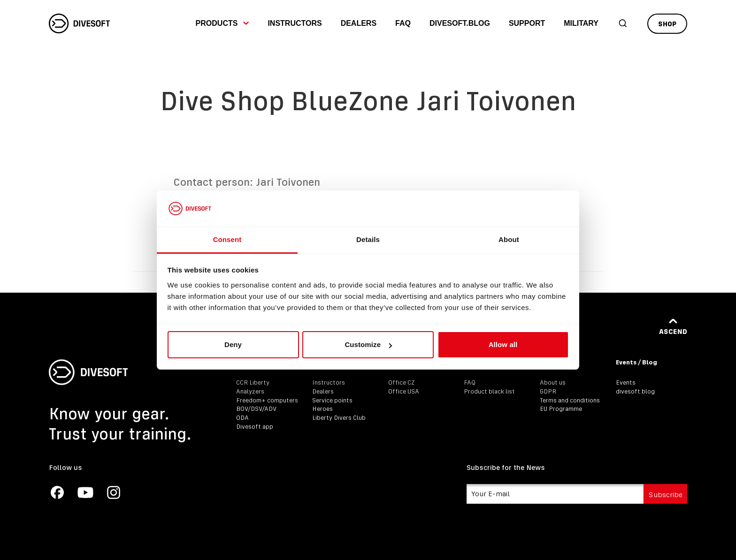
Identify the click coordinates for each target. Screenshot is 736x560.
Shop (667, 24)
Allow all (503, 344)
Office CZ (402, 382)
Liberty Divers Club (339, 418)
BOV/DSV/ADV (256, 409)
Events (626, 382)
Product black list (489, 391)
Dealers (359, 23)
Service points (332, 400)
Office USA (404, 391)
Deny (233, 344)
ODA (242, 418)
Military (581, 23)
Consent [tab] (227, 239)
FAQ (403, 23)
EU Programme (561, 409)
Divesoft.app (255, 427)
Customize (368, 344)
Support (527, 23)
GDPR (548, 391)
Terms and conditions (570, 400)
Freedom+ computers (267, 400)
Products (222, 23)
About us (553, 382)
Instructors (295, 23)
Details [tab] (368, 239)
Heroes (322, 409)
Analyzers (250, 391)
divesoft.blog (460, 23)
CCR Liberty (253, 382)
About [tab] (509, 239)
